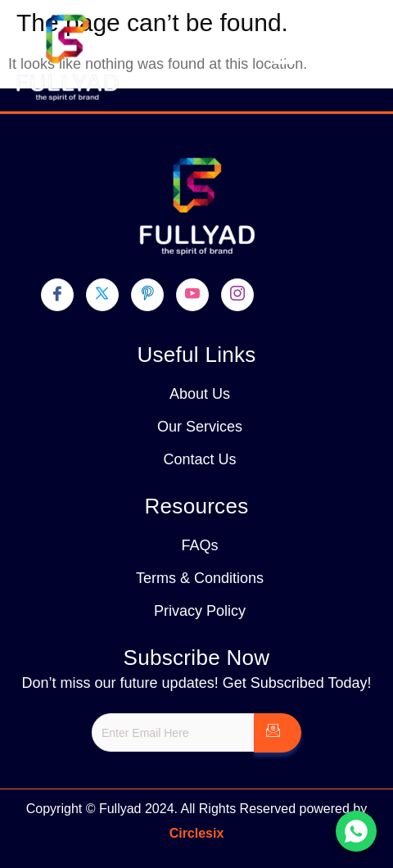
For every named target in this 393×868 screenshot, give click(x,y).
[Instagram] (237, 295)
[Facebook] (57, 295)
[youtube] (192, 295)
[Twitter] (102, 295)
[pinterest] (147, 295)
